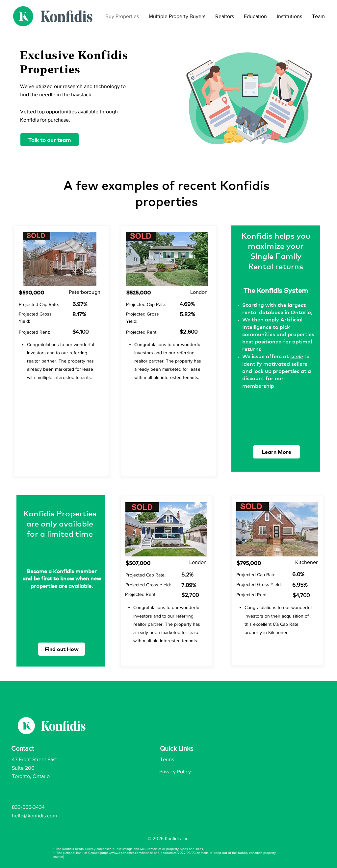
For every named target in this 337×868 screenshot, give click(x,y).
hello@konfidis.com (34, 816)
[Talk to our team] (50, 140)
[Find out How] (62, 649)
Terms (167, 759)
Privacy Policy (175, 772)
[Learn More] (276, 452)
